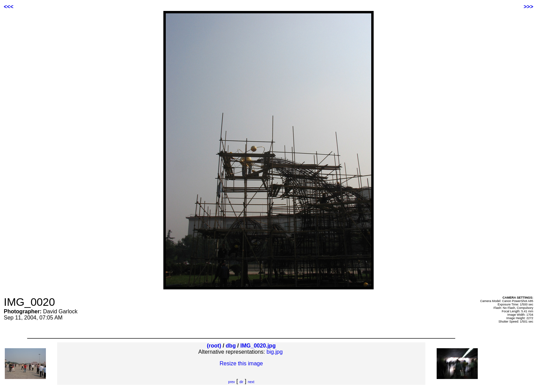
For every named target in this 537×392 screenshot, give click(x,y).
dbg (231, 346)
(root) (214, 346)
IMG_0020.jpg (258, 346)
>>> (528, 7)
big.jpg (274, 352)
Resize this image (241, 363)
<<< (9, 7)
